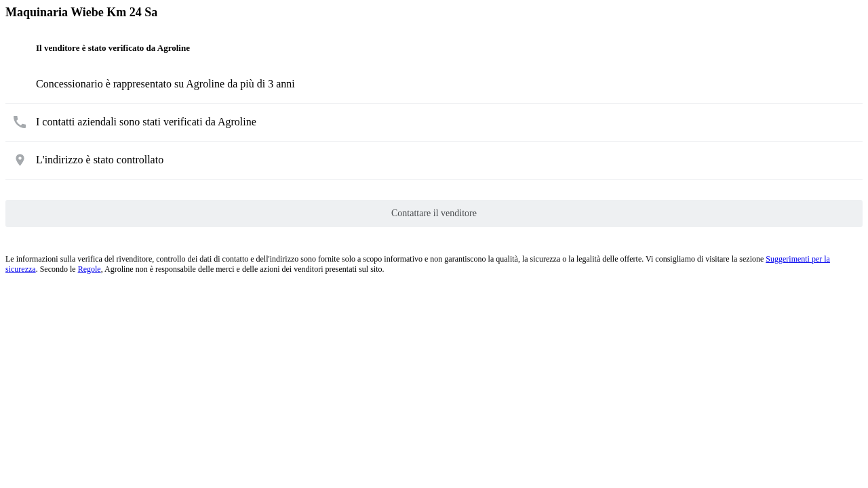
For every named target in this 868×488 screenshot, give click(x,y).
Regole (90, 269)
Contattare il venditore (434, 213)
